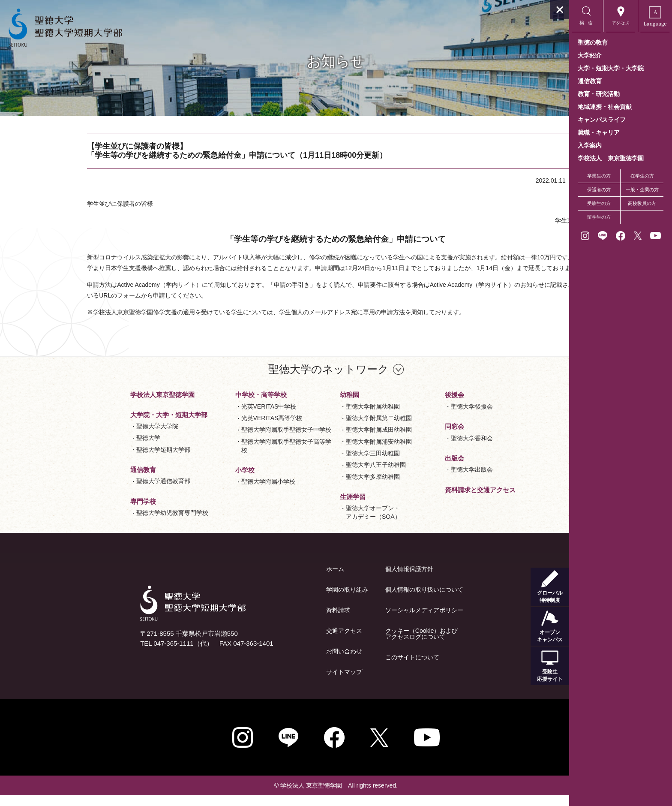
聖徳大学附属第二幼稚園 (327, 429)
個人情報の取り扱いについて (373, 600)
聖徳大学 (97, 448)
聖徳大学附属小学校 (217, 492)
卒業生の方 (599, 176)
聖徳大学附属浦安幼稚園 (327, 452)
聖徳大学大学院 (106, 437)
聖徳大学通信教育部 (112, 492)
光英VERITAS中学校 (217, 417)
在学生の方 (642, 176)
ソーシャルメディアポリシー (373, 621)
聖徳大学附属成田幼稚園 (327, 440)
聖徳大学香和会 (420, 449)
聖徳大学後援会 (420, 417)
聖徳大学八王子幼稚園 (324, 475)
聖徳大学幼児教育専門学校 (121, 523)
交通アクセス (293, 641)
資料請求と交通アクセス (429, 501)
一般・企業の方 (642, 189)
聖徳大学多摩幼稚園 (321, 487)
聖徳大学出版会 (420, 480)
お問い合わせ (293, 662)
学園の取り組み (296, 600)
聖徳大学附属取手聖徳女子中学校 (235, 440)
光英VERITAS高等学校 (220, 429)
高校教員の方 (642, 203)
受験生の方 (599, 203)
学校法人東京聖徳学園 (111, 405)
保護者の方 (599, 189)
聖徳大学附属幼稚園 (321, 417)
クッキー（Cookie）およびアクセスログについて (370, 644)
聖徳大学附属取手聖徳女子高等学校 (235, 457)
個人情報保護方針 (358, 580)
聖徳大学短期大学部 (112, 460)
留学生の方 (599, 217)
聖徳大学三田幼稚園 (321, 464)
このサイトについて (361, 668)
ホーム (284, 580)
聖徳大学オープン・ (322, 524)
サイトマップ (293, 683)
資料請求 (287, 621)
